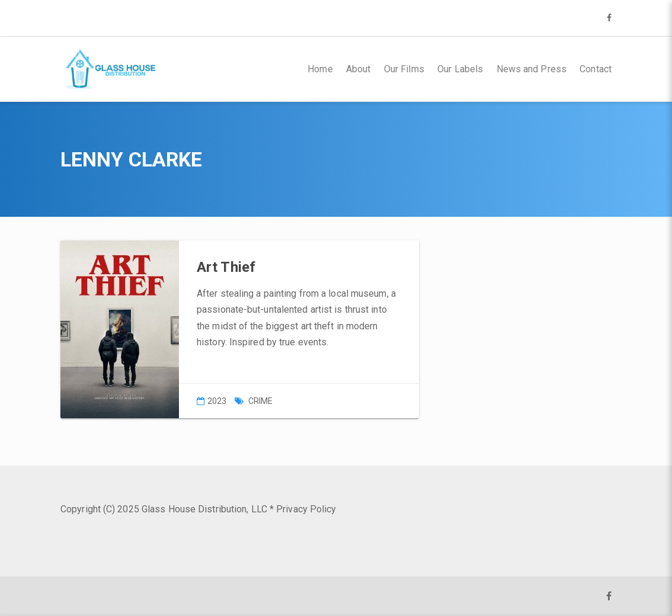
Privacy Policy (306, 509)
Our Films (404, 69)
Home (320, 69)
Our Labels (460, 69)
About (359, 69)
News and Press (532, 69)
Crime (261, 401)
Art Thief (226, 267)
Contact (596, 69)
